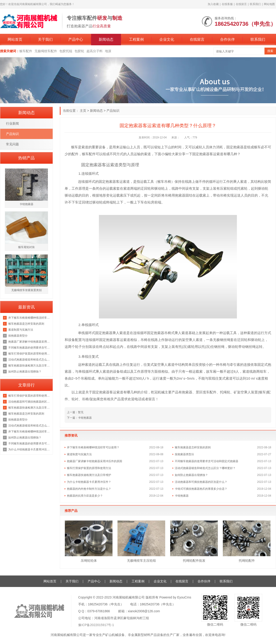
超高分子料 (95, 51)
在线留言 (241, 4)
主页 (83, 111)
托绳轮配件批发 (194, 561)
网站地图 (269, 4)
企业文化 (167, 39)
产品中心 (76, 39)
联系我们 (255, 4)
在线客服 (227, 4)
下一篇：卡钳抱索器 (79, 418)
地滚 (108, 51)
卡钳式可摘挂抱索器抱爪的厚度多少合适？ (201, 489)
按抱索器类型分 (184, 454)
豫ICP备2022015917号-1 (96, 625)
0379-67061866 (99, 611)
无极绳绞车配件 (46, 51)
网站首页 (15, 39)
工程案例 (136, 39)
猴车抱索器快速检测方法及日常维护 (89, 475)
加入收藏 (213, 4)
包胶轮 (79, 51)
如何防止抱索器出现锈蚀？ (191, 475)
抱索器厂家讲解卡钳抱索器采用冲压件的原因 (95, 461)
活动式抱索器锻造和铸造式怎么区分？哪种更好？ (205, 468)
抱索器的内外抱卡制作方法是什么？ (89, 489)
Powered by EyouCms (175, 597)
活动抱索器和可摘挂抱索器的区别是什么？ (201, 482)
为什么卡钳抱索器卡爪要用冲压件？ (89, 482)
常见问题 (12, 144)
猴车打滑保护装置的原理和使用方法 (89, 468)
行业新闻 (12, 123)
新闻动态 (106, 39)
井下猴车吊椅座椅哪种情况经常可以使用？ (93, 447)
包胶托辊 (66, 51)
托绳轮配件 (247, 561)
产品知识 (113, 111)
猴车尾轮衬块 (26, 247)
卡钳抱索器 (182, 496)
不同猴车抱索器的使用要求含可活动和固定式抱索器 (207, 461)
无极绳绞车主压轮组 (141, 561)
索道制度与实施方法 (79, 454)
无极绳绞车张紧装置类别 (26, 290)
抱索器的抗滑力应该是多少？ (85, 496)
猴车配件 (26, 51)
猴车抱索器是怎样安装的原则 (193, 447)
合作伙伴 (227, 39)
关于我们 (45, 39)
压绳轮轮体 (89, 561)
